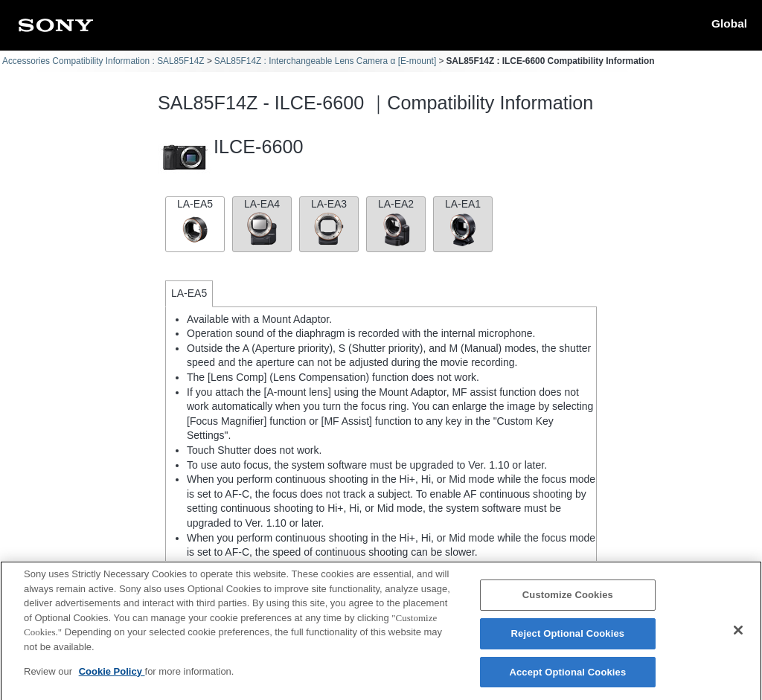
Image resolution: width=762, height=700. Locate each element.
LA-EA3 (329, 223)
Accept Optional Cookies (567, 677)
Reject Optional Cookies (568, 638)
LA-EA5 (195, 223)
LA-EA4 (262, 223)
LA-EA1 (463, 223)
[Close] (738, 635)
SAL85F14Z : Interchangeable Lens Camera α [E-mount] (325, 61)
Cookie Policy (112, 676)
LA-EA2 (396, 223)
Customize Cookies (568, 599)
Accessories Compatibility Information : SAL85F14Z (103, 61)
